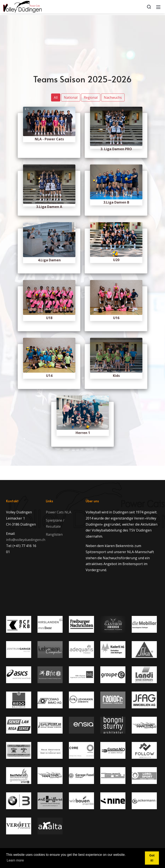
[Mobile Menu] (158, 7)
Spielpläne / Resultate (55, 523)
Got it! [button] (152, 858)
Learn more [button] (15, 860)
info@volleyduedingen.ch (26, 540)
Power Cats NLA (59, 512)
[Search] (149, 7)
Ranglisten (54, 534)
